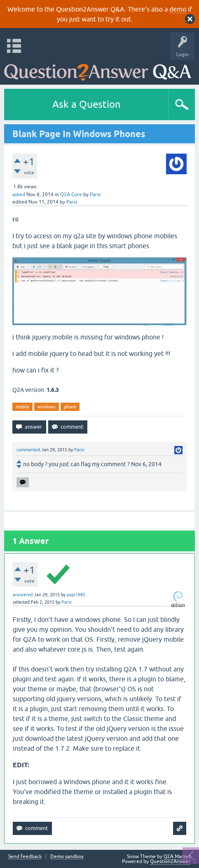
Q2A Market (177, 856)
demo (178, 9)
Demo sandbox (67, 857)
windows (47, 407)
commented (28, 450)
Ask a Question (87, 104)
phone (70, 407)
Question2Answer (170, 861)
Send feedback (25, 857)
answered (23, 595)
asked (19, 194)
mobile (22, 407)
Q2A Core (71, 194)
